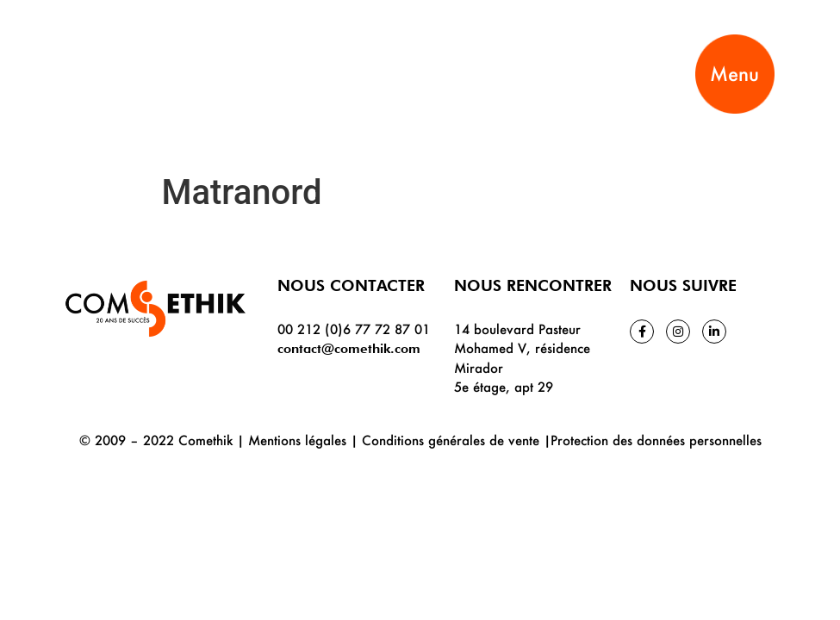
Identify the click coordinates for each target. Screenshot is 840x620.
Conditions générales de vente (451, 440)
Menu (734, 74)
